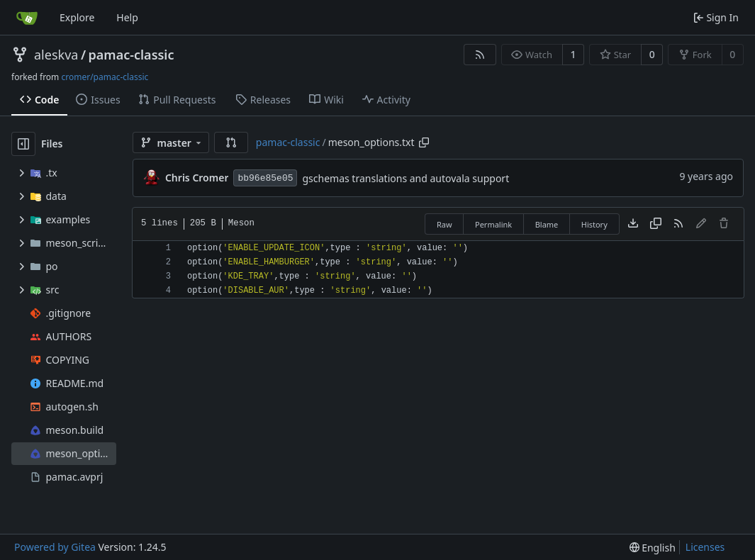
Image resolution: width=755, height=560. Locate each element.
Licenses (705, 547)
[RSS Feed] (480, 55)
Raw (444, 224)
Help (127, 17)
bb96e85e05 (265, 178)
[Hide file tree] (23, 144)
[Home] (27, 18)
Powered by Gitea (55, 547)
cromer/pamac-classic (105, 77)
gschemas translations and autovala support (406, 178)
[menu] (653, 548)
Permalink (493, 224)
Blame (547, 224)
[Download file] (633, 224)
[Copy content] (656, 224)
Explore (77, 17)
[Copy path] (424, 142)
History (594, 224)
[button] (231, 142)
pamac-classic (132, 55)
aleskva (56, 55)
